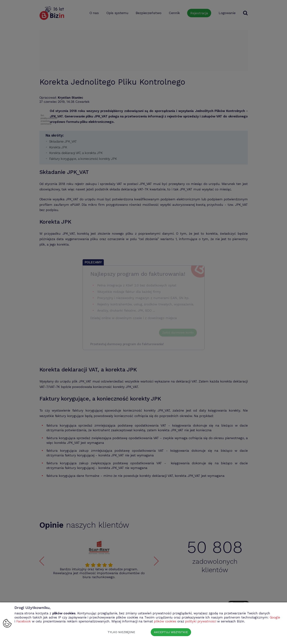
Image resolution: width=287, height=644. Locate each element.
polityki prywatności (201, 621)
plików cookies (165, 621)
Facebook (24, 621)
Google (275, 617)
